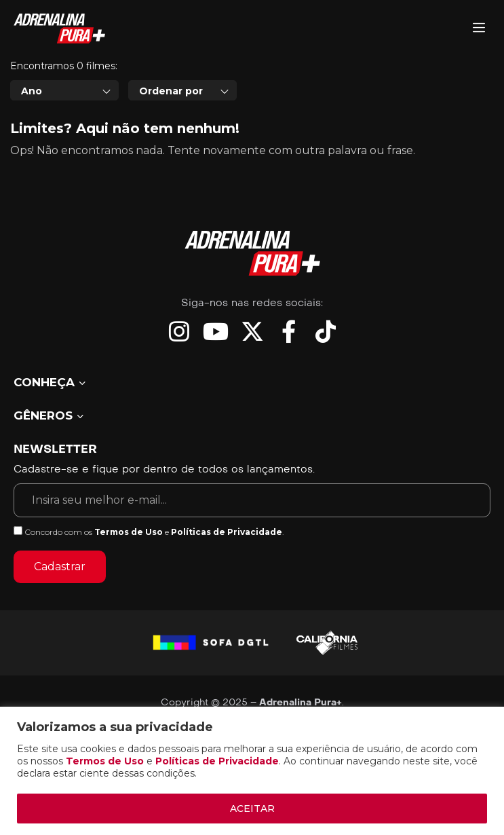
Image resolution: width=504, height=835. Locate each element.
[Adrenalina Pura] (479, 29)
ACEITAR (252, 809)
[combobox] (64, 152)
